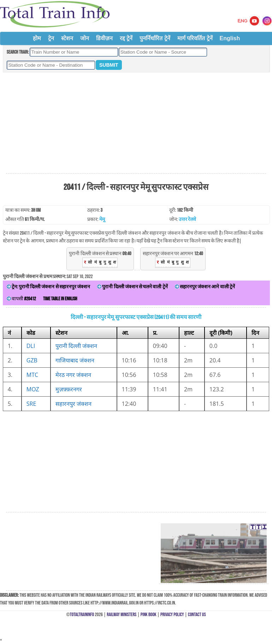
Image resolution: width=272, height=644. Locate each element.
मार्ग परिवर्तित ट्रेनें (195, 38)
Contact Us (197, 615)
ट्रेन (51, 38)
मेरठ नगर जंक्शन (73, 375)
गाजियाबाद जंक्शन (75, 360)
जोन (85, 38)
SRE (31, 404)
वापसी (21, 299)
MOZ (33, 389)
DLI (31, 346)
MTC (32, 375)
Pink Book (149, 615)
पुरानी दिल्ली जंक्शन (76, 346)
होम (37, 38)
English (230, 38)
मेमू (102, 219)
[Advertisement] (136, 123)
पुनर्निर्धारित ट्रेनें (155, 38)
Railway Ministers (122, 615)
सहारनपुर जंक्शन (73, 404)
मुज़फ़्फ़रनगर (69, 389)
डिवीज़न (104, 38)
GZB (32, 360)
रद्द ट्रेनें (126, 38)
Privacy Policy (172, 615)
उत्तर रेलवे (187, 219)
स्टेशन (67, 38)
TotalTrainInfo (82, 615)
